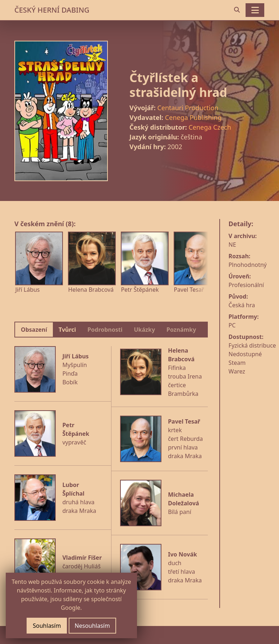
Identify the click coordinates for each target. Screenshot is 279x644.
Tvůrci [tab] (67, 330)
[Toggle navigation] (255, 10)
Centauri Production (188, 108)
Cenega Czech (210, 127)
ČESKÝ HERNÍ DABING (52, 10)
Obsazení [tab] (34, 330)
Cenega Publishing (193, 117)
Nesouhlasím (92, 626)
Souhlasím (47, 626)
